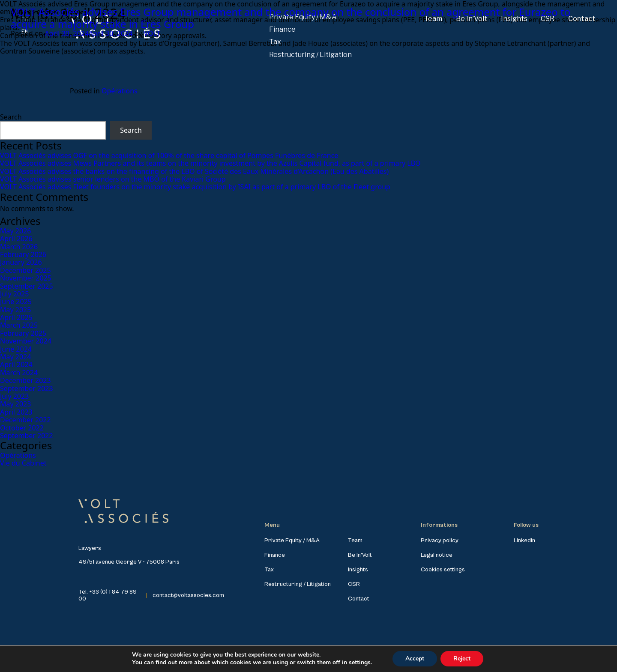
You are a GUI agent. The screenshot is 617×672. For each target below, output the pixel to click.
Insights (358, 570)
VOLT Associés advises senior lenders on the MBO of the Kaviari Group (113, 179)
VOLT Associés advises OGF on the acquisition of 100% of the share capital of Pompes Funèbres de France (169, 155)
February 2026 (23, 254)
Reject (462, 659)
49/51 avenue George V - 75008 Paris (129, 562)
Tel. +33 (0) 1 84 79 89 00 (108, 595)
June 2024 (16, 349)
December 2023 (25, 380)
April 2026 (16, 239)
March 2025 (19, 325)
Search (11, 117)
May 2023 (15, 404)
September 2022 (27, 436)
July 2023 (14, 396)
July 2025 (14, 294)
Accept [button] (415, 659)
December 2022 (25, 420)
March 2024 (19, 373)
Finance (275, 555)
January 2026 (21, 262)
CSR (354, 584)
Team (355, 541)
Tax (269, 570)
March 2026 (19, 247)
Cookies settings (443, 570)
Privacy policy (440, 541)
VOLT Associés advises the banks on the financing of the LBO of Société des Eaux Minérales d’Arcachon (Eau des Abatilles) (194, 171)
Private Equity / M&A (292, 541)
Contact (359, 599)
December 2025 (25, 270)
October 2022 (22, 428)
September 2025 (27, 286)
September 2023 (27, 388)
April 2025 (16, 317)
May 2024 (15, 357)
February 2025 (23, 333)
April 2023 (16, 412)
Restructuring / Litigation (310, 55)
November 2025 (26, 278)
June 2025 (16, 302)
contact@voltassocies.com (188, 595)
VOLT (152, 33)
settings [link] (360, 662)
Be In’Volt (360, 555)
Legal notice (437, 555)
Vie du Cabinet (23, 463)
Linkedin (524, 541)
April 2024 (16, 364)
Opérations (120, 91)
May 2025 (15, 310)
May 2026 (15, 231)
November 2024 (26, 341)
